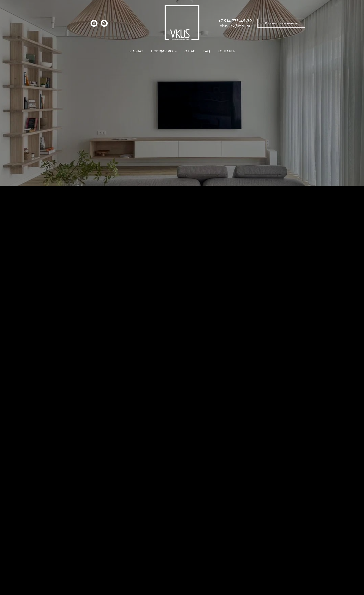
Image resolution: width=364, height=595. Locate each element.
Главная (136, 51)
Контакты (227, 51)
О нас (190, 51)
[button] (281, 23)
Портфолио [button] (162, 51)
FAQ (207, 51)
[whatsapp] (104, 25)
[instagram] (94, 25)
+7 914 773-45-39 (235, 21)
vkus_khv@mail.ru (235, 26)
